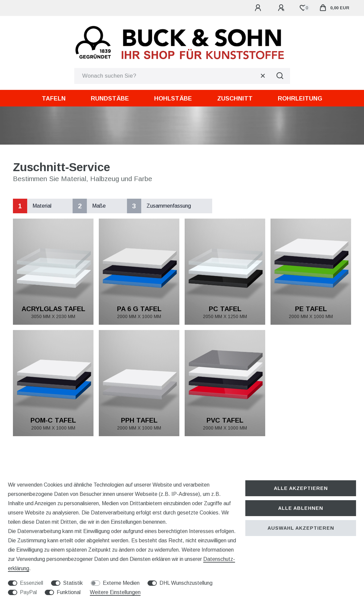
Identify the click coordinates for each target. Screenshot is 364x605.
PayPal (28, 592)
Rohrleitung (300, 99)
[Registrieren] (282, 8)
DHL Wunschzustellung (186, 583)
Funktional (69, 592)
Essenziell (31, 583)
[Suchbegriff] (172, 76)
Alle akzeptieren (301, 488)
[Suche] (280, 76)
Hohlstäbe (173, 99)
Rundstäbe (110, 99)
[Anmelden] (259, 8)
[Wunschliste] (303, 8)
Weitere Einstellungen (115, 592)
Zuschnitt (235, 99)
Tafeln (54, 99)
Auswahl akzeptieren (301, 528)
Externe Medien (121, 583)
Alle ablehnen (301, 508)
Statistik (73, 583)
